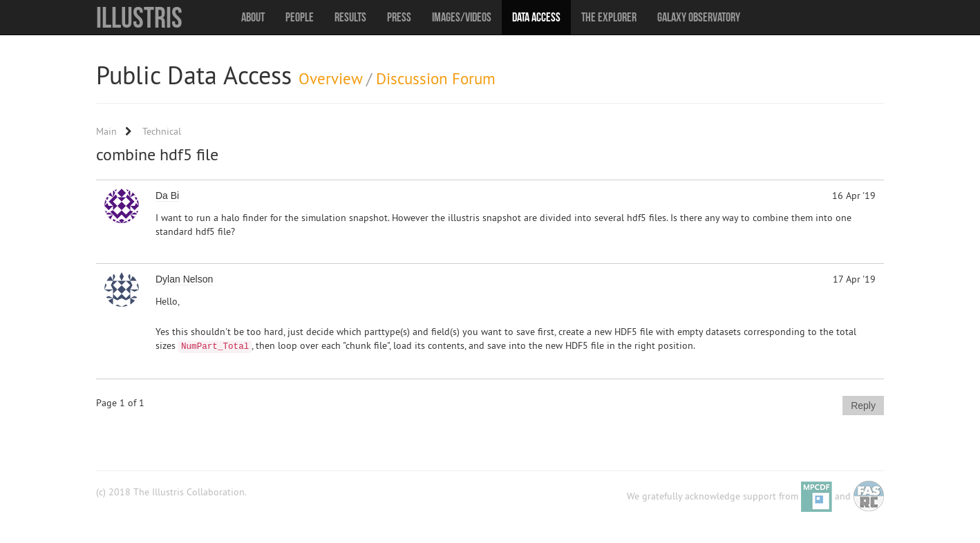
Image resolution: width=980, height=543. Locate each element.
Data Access (536, 17)
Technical (162, 131)
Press (399, 17)
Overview (330, 78)
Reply (863, 406)
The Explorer (609, 17)
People (300, 17)
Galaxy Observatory (699, 17)
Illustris (139, 17)
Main (106, 131)
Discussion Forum (436, 78)
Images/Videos (462, 17)
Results (350, 17)
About (253, 17)
